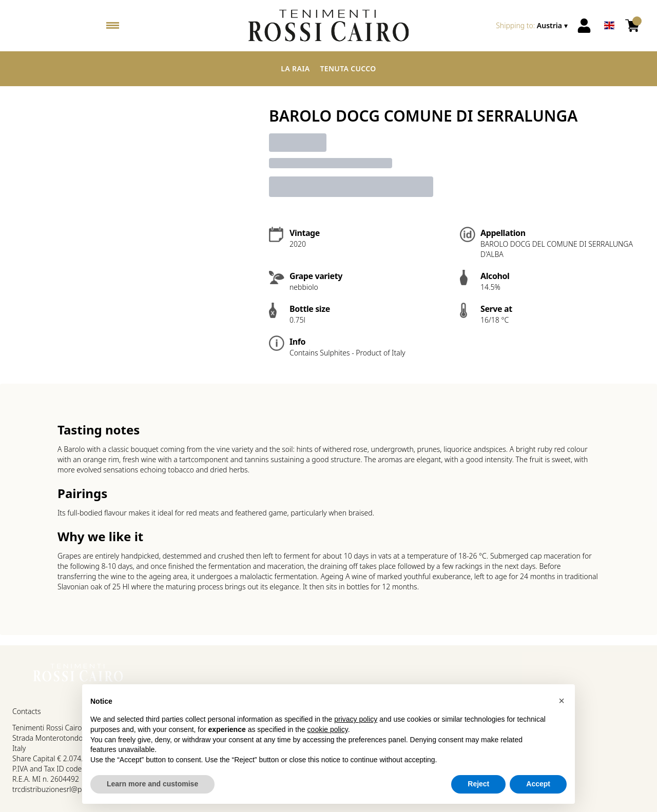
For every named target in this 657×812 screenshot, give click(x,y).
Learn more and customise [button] (152, 784)
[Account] (584, 26)
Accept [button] (538, 784)
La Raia (295, 68)
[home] (328, 26)
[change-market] (533, 26)
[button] (562, 701)
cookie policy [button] (328, 729)
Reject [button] (478, 784)
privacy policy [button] (356, 719)
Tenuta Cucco (348, 68)
